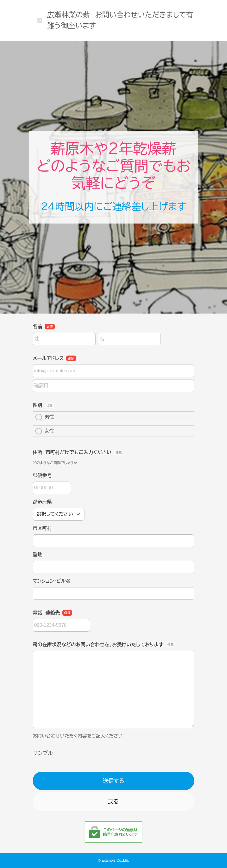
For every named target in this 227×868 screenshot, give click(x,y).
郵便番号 (42, 475)
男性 (45, 417)
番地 (37, 555)
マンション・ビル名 (52, 581)
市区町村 (42, 528)
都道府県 (42, 502)
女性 (45, 431)
